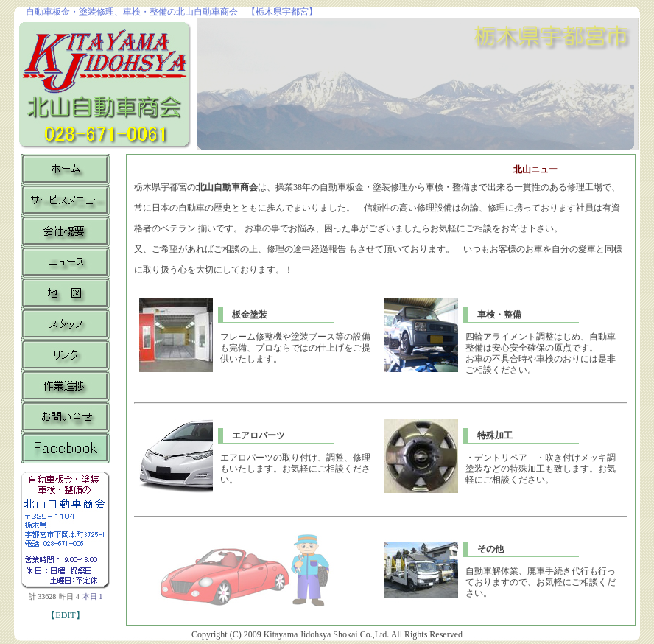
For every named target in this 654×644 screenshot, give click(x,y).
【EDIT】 (65, 615)
